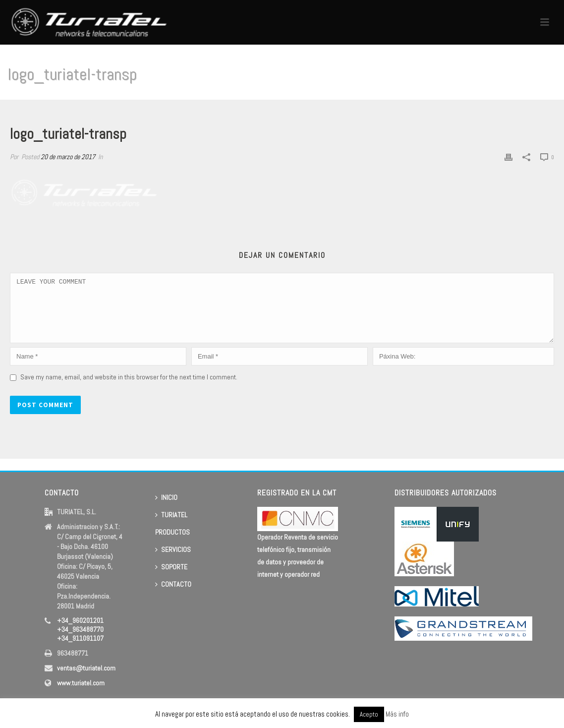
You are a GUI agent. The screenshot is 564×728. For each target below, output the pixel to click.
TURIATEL (171, 515)
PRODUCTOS (172, 532)
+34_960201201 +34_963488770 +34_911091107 (80, 629)
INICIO (166, 497)
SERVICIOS (173, 549)
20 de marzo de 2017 (68, 157)
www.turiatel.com (81, 683)
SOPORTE (171, 567)
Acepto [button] (369, 714)
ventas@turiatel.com (86, 668)
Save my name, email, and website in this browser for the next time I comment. (129, 389)
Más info (397, 714)
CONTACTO (173, 584)
